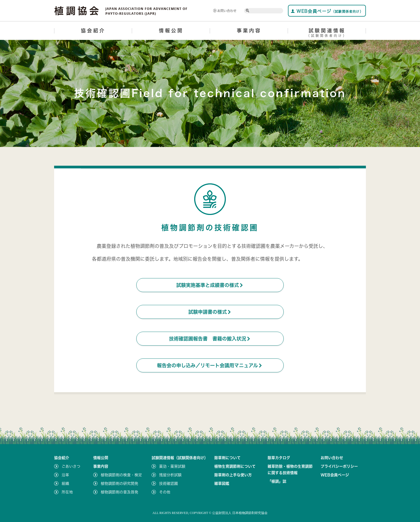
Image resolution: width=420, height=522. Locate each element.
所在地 (67, 492)
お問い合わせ (225, 11)
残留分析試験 (170, 475)
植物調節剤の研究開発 (119, 483)
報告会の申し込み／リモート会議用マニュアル (210, 365)
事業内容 (249, 31)
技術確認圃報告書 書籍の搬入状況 (210, 339)
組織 (65, 483)
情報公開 (171, 31)
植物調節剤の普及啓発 (119, 492)
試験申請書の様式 (210, 312)
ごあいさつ (71, 466)
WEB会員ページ (327, 11)
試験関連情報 (327, 34)
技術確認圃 (168, 483)
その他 (165, 492)
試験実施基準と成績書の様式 (210, 285)
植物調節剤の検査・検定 (121, 475)
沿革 (65, 475)
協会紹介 (93, 31)
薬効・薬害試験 (172, 466)
